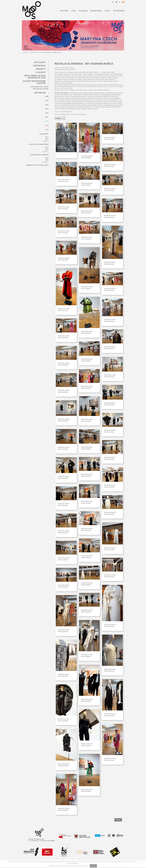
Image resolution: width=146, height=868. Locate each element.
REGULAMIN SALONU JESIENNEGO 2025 (35, 77)
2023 (47, 109)
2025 (47, 101)
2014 (47, 149)
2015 (47, 147)
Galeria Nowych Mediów (39, 155)
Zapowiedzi (39, 66)
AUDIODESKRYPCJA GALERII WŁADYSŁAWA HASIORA (39, 88)
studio (65, 114)
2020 (38, 52)
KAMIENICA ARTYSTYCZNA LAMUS (37, 165)
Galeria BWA (44, 134)
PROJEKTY (41, 69)
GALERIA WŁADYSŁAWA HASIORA (34, 82)
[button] (113, 2)
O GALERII (41, 72)
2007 (47, 158)
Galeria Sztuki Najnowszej (39, 144)
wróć (118, 820)
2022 (47, 113)
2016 (47, 139)
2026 (47, 96)
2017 (47, 137)
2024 (47, 105)
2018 (47, 130)
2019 (47, 126)
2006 (47, 160)
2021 (47, 117)
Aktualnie (40, 62)
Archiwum (32, 52)
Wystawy (26, 52)
